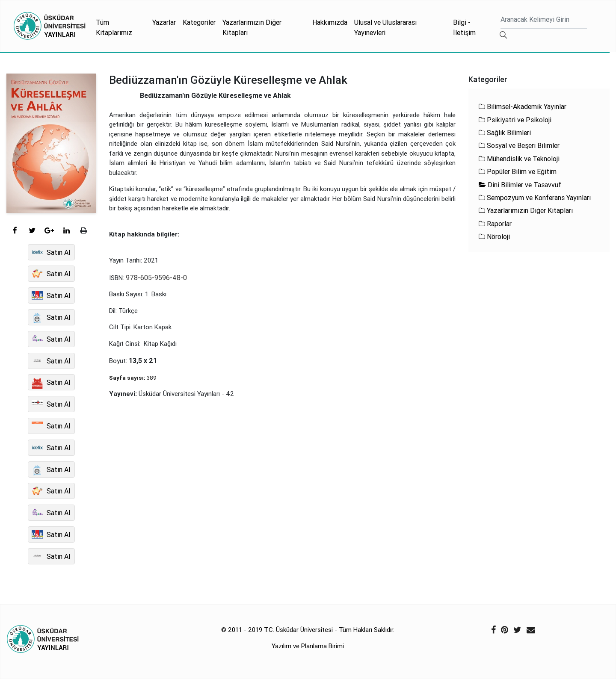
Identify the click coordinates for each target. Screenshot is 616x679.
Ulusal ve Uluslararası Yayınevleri (385, 27)
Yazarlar (164, 22)
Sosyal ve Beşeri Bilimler (519, 145)
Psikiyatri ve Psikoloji (515, 120)
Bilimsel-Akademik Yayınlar (523, 106)
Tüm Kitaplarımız (114, 27)
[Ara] (544, 20)
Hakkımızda (330, 22)
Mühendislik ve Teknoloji (519, 159)
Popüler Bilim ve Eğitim (518, 171)
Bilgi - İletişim (464, 27)
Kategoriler (199, 22)
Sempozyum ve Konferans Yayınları (535, 198)
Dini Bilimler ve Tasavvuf (520, 185)
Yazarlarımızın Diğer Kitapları (252, 27)
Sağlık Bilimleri (505, 133)
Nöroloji (494, 236)
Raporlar (495, 224)
